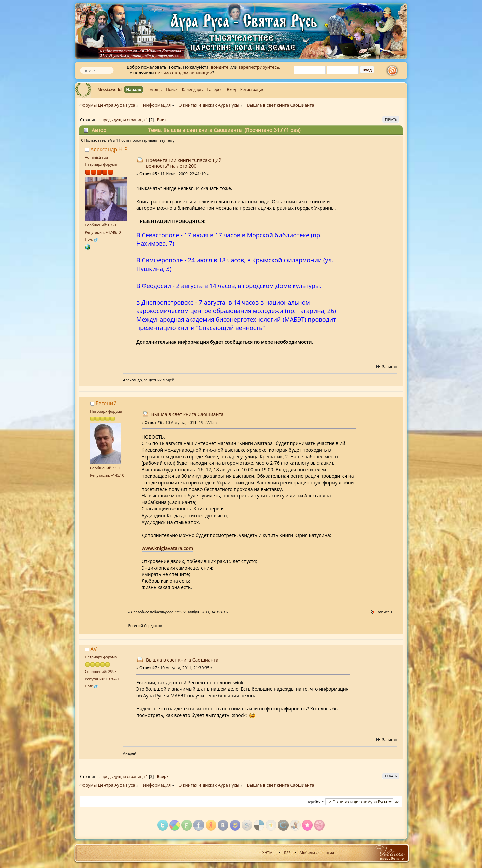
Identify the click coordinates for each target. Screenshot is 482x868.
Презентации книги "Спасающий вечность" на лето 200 (184, 163)
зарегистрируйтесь (259, 67)
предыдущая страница (123, 120)
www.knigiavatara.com (168, 548)
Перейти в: (315, 802)
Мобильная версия (317, 852)
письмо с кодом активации (184, 73)
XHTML (268, 852)
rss (394, 71)
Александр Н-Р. (109, 149)
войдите (220, 67)
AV (94, 649)
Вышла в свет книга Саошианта (187, 414)
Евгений (106, 403)
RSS (287, 852)
